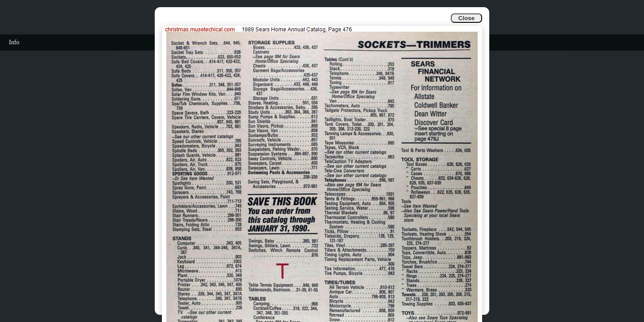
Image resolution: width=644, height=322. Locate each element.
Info (14, 42)
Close (466, 18)
